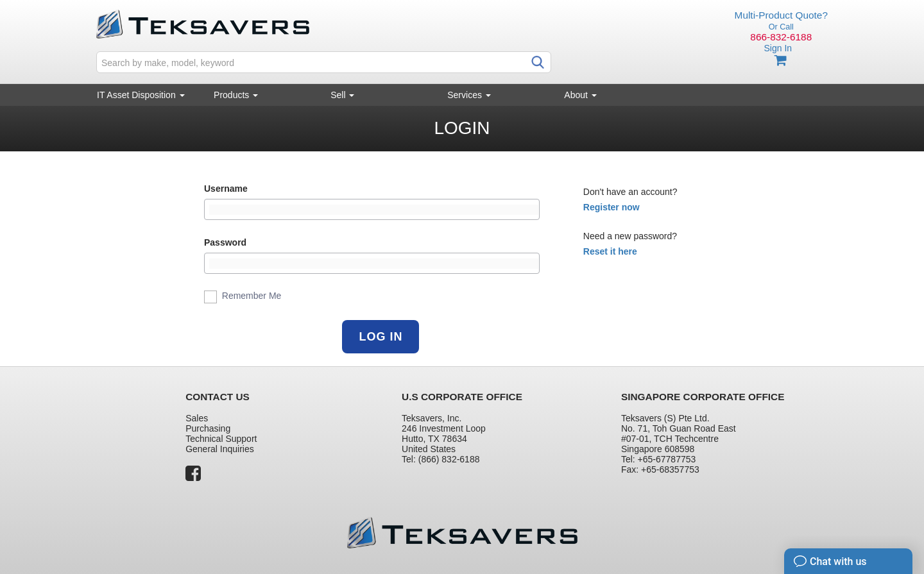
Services (469, 95)
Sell (342, 95)
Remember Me (243, 297)
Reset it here (610, 251)
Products (236, 95)
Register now (612, 207)
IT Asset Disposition (141, 95)
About (580, 95)
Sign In (778, 48)
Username (226, 189)
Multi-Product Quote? (781, 15)
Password (225, 242)
